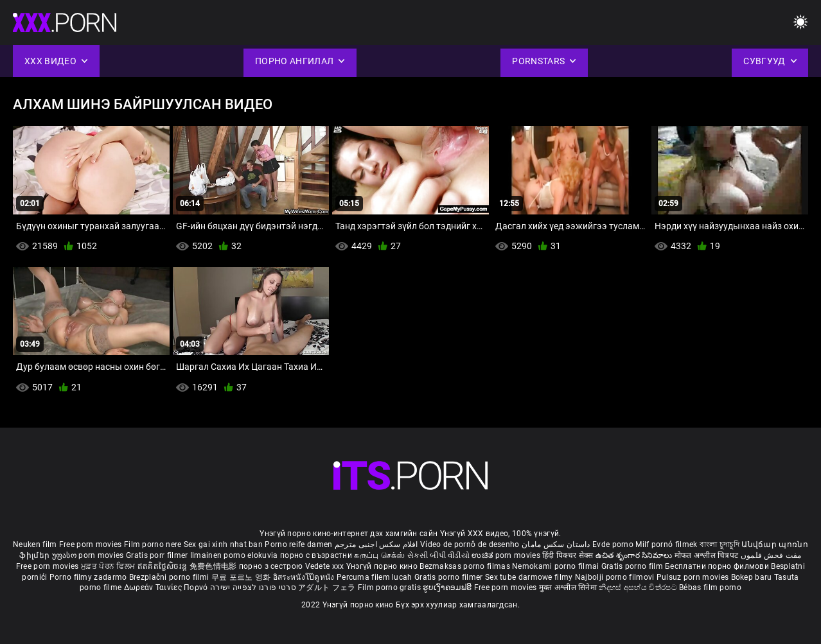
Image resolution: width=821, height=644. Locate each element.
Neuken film (35, 544)
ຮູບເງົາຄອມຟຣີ (448, 587)
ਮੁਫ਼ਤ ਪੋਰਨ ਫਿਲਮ (109, 566)
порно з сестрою (271, 566)
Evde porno (613, 544)
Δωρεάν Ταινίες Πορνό (167, 587)
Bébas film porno (710, 587)
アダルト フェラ (327, 587)
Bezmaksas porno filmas (466, 566)
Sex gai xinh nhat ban (223, 544)
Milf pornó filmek (666, 544)
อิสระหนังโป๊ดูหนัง (305, 577)
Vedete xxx (325, 566)
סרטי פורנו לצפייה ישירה (253, 587)
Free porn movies (92, 544)
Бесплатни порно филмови (718, 566)
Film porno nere (153, 544)
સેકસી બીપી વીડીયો (438, 555)
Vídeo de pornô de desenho (470, 544)
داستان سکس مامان (556, 544)
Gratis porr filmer (158, 555)
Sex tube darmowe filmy (529, 577)
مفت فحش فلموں (771, 555)
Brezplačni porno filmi (170, 577)
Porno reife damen (298, 544)
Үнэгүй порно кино (383, 566)
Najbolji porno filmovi (615, 577)
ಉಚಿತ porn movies (507, 555)
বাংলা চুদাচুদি (719, 544)
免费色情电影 (214, 566)
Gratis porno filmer (450, 577)
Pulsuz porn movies (694, 577)
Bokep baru (752, 577)
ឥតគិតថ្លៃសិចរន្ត (163, 566)
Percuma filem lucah (375, 577)
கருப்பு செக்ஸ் (379, 555)
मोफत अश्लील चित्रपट (708, 555)
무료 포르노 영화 (242, 577)
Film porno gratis (390, 587)
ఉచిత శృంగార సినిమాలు (635, 555)
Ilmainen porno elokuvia (235, 555)
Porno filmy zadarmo (89, 577)
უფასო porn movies (89, 555)
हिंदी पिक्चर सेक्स (568, 555)
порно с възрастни (316, 555)
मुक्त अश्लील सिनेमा (569, 587)
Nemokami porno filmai (557, 566)
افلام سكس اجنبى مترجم (376, 544)
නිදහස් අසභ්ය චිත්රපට (639, 587)
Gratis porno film (633, 566)
